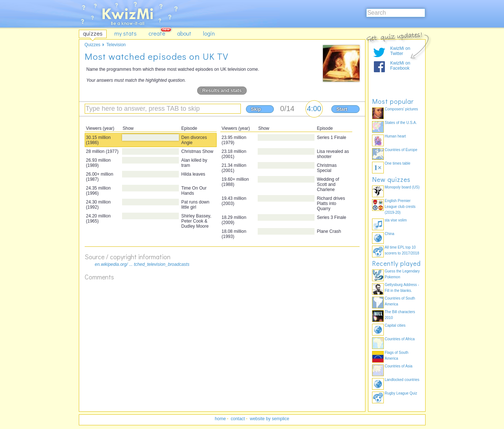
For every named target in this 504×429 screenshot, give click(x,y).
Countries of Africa (400, 339)
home (220, 419)
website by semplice (270, 419)
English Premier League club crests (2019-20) (400, 207)
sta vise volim (396, 220)
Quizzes (93, 45)
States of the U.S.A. (401, 123)
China (390, 234)
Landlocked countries (402, 380)
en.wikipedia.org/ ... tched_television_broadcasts (142, 264)
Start (342, 109)
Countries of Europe (401, 150)
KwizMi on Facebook (400, 66)
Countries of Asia (399, 366)
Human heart (396, 136)
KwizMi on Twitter (400, 51)
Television (116, 45)
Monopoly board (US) (402, 187)
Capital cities (395, 325)
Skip (256, 109)
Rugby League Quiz (401, 393)
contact (238, 419)
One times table (398, 163)
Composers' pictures (402, 109)
